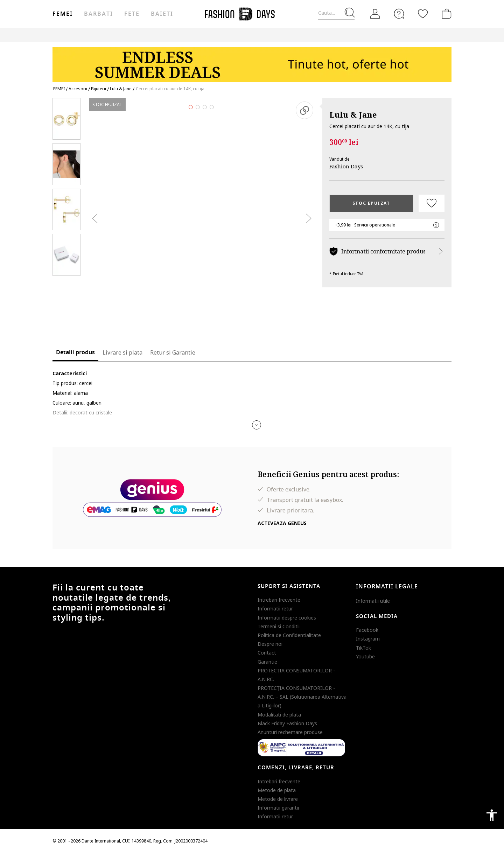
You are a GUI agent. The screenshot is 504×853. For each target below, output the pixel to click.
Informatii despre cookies (287, 618)
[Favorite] (423, 14)
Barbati (98, 14)
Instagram (368, 639)
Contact (267, 653)
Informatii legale (387, 587)
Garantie (267, 662)
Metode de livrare (278, 799)
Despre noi (270, 644)
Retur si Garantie (173, 352)
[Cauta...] (336, 13)
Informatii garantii (278, 808)
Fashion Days (346, 166)
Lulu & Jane (353, 114)
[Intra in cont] (375, 14)
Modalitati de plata (279, 715)
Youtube (365, 656)
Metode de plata (277, 790)
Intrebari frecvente (279, 600)
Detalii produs (75, 352)
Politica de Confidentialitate (289, 635)
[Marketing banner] (252, 61)
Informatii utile (373, 601)
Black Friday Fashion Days (287, 723)
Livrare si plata (122, 352)
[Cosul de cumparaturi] (445, 14)
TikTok (363, 648)
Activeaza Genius (282, 523)
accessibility (492, 815)
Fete (132, 14)
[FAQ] (399, 14)
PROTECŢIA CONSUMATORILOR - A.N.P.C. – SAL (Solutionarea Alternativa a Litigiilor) (302, 697)
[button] (257, 425)
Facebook (367, 630)
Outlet (376, 35)
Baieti (162, 14)
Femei (63, 14)
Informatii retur (275, 609)
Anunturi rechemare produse (290, 732)
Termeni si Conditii (279, 626)
